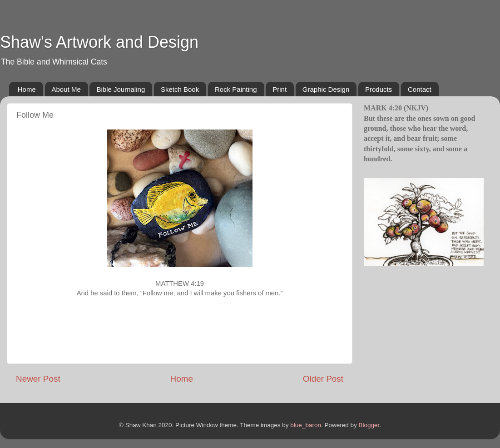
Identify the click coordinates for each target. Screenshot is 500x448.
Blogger (369, 425)
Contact (420, 89)
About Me (66, 89)
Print (280, 89)
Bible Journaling (121, 89)
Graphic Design (326, 89)
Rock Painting (236, 89)
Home (27, 89)
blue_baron (306, 425)
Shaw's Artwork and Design (99, 42)
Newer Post (38, 379)
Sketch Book (180, 89)
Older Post (323, 379)
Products (379, 89)
